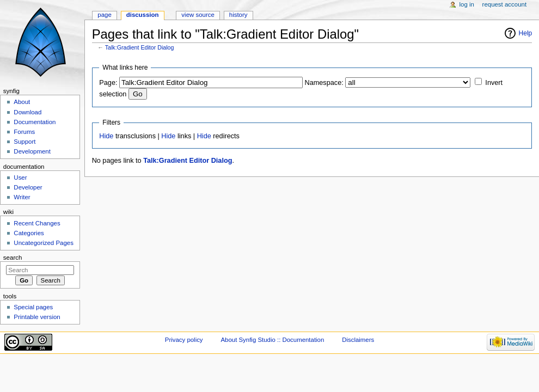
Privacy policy (184, 340)
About (22, 102)
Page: (108, 83)
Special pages (33, 307)
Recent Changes (37, 223)
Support (24, 142)
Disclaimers (358, 340)
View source (198, 15)
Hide (106, 136)
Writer (22, 197)
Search (13, 258)
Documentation (35, 122)
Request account (505, 4)
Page (104, 15)
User (20, 177)
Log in (467, 4)
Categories (29, 233)
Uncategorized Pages (44, 243)
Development (32, 151)
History (238, 15)
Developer (28, 187)
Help (526, 33)
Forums (24, 132)
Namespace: (324, 83)
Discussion (143, 15)
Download (27, 112)
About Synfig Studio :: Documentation (272, 340)
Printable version (37, 317)
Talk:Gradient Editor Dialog (140, 47)
